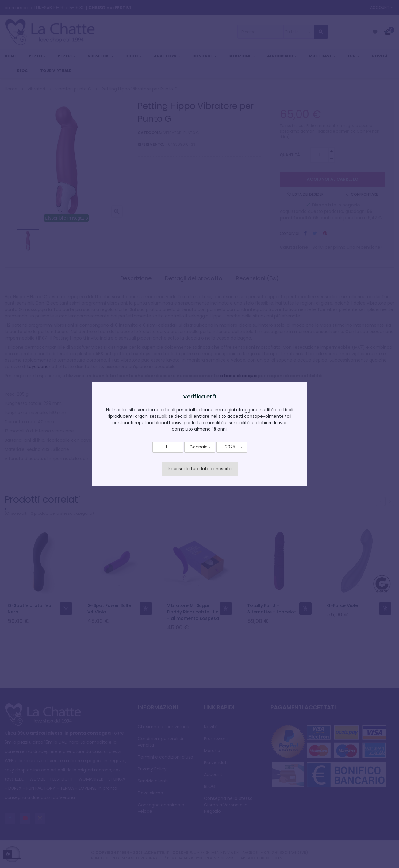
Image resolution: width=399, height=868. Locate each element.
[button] (168, 447)
